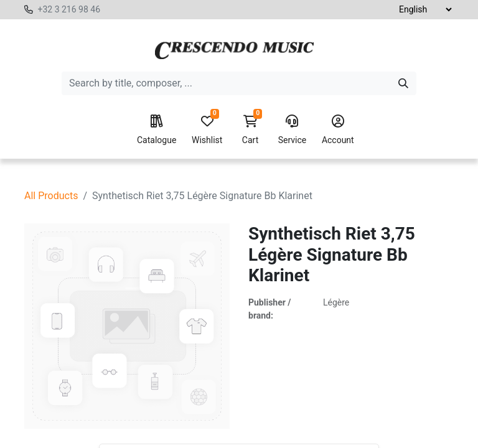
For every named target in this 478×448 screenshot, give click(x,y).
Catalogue (157, 130)
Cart (250, 130)
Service (293, 130)
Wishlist (207, 130)
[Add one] (186, 402)
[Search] (403, 83)
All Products (51, 196)
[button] (232, 402)
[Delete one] (129, 402)
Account (338, 130)
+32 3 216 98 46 (69, 9)
